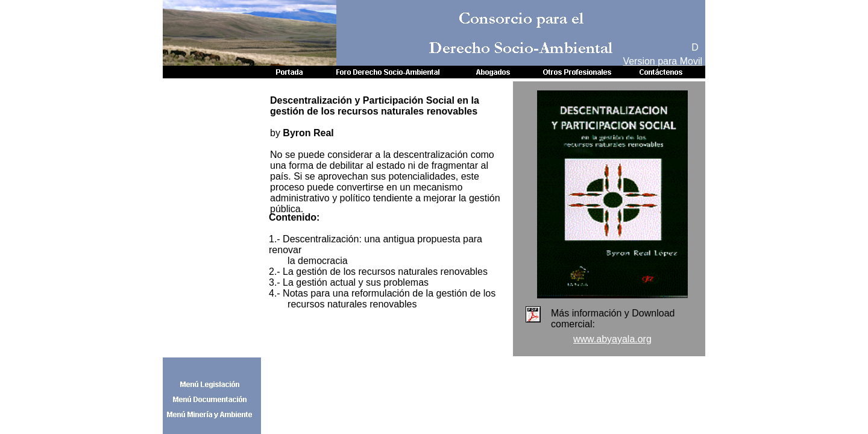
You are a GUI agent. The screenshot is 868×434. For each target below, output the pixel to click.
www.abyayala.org (612, 339)
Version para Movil (662, 61)
